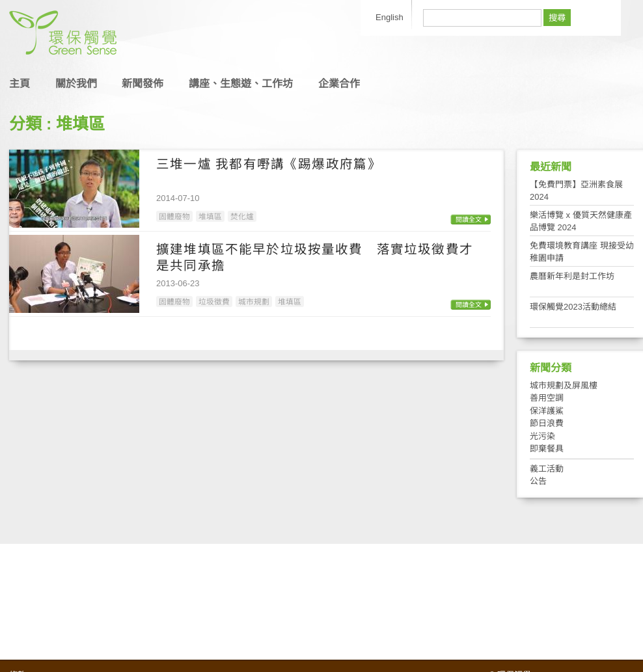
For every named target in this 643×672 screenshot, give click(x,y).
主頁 (20, 84)
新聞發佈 (143, 84)
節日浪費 (547, 423)
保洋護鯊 (547, 411)
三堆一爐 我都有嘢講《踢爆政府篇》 (268, 164)
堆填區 (210, 216)
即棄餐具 (547, 449)
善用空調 (547, 398)
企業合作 (339, 84)
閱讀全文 (469, 220)
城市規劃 (254, 302)
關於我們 (76, 84)
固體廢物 (174, 216)
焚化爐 (242, 216)
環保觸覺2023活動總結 (573, 307)
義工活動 (547, 469)
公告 (538, 481)
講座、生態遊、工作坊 (241, 84)
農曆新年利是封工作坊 (572, 276)
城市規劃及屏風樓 (564, 385)
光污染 (542, 436)
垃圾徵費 (214, 302)
